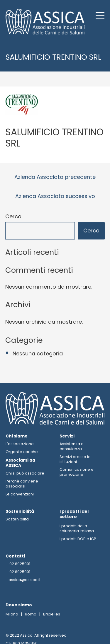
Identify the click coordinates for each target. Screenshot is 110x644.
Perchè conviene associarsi (22, 484)
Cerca (13, 217)
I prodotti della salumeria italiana (77, 529)
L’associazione (20, 444)
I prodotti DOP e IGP (78, 539)
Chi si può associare (25, 474)
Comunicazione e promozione (77, 472)
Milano (12, 614)
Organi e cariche (22, 452)
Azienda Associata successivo (55, 196)
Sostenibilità (17, 519)
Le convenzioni (20, 494)
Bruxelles (52, 614)
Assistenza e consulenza (72, 446)
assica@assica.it (24, 580)
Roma (31, 614)
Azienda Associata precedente (55, 177)
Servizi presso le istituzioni (75, 459)
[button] (100, 15)
